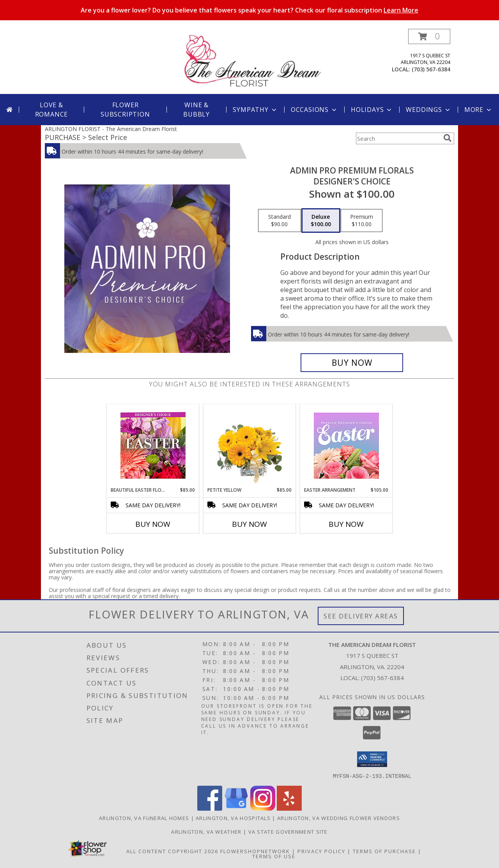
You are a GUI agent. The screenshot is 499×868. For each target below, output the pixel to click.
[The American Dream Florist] (252, 61)
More (479, 110)
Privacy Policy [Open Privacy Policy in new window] (321, 851)
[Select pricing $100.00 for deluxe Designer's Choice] (321, 221)
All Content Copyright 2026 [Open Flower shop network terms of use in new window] (172, 851)
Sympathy (255, 110)
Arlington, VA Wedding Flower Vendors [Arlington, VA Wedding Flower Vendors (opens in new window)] (339, 818)
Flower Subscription (125, 110)
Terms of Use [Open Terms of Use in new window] (274, 856)
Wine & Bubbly (196, 110)
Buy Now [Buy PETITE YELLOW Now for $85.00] (249, 524)
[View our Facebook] (210, 808)
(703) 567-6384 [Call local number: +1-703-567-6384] (431, 69)
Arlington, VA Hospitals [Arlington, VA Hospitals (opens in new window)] (233, 818)
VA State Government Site (288, 831)
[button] (429, 36)
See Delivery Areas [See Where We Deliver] (361, 616)
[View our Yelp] (289, 808)
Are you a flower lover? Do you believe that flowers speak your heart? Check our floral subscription (249, 10)
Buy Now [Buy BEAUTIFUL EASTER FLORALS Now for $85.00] (153, 524)
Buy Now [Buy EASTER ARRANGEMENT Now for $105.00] (346, 524)
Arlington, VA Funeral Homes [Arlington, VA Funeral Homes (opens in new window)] (144, 818)
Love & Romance (52, 110)
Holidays (372, 110)
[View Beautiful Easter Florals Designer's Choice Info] (153, 446)
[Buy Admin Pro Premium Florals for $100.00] (352, 363)
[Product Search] (398, 138)
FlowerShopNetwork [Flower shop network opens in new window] (255, 851)
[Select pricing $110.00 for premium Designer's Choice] (362, 221)
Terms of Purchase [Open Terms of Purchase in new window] (384, 851)
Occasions (314, 110)
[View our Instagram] (263, 808)
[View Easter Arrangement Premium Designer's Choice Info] (346, 446)
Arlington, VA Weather (206, 831)
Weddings (428, 110)
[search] (448, 138)
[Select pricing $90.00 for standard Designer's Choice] (280, 221)
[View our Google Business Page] (236, 808)
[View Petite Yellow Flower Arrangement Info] (250, 446)
